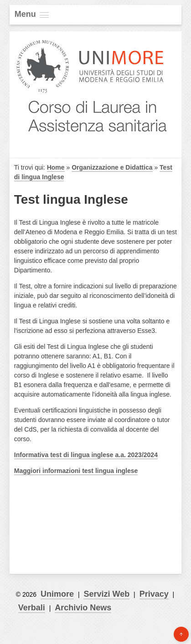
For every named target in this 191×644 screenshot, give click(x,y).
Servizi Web (106, 594)
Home (56, 167)
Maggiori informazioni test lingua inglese (76, 471)
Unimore (57, 594)
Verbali (32, 608)
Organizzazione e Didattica (112, 167)
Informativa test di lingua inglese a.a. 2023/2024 (86, 455)
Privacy (154, 594)
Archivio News (83, 608)
